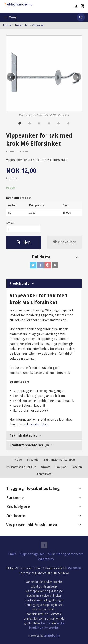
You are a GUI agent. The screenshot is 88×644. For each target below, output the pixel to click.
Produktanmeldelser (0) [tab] (29, 445)
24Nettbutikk (52, 636)
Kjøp (24, 242)
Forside (7, 25)
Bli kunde (33, 459)
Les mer (46, 623)
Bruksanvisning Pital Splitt (59, 459)
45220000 (74, 568)
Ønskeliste (64, 242)
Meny (10, 17)
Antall (10, 223)
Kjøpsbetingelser (32, 554)
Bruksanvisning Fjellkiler (21, 467)
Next (82, 76)
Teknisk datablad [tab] (24, 435)
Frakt (12, 554)
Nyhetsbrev (46, 559)
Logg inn (77, 467)
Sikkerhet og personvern (66, 554)
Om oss (46, 467)
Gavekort (61, 467)
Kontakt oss (44, 474)
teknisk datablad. (36, 424)
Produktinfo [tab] (20, 283)
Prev (15, 76)
